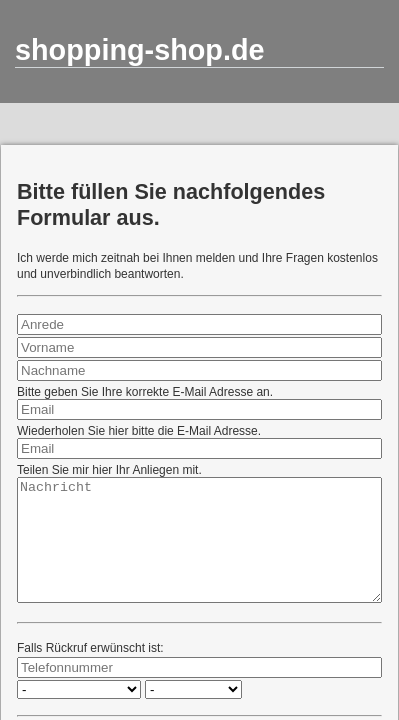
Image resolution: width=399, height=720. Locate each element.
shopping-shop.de (140, 50)
